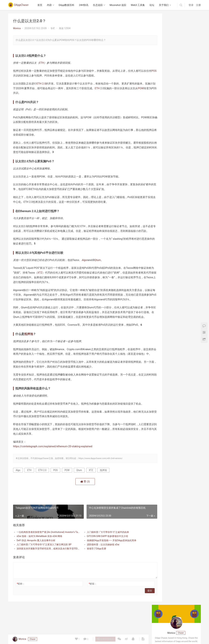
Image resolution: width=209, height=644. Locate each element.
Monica (17, 28)
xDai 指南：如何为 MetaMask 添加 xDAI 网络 (39, 555)
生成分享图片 (105, 639)
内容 (50, 5)
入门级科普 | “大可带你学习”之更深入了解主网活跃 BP (44, 563)
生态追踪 (99, 5)
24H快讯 (85, 5)
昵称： (21, 602)
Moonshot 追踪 (119, 5)
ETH (42, 63)
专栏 (53, 28)
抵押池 (29, 348)
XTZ (50, 277)
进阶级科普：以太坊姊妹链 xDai (96, 563)
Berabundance (164, 158)
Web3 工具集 (139, 5)
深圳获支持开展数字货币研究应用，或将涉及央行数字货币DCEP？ (45, 567)
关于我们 (165, 5)
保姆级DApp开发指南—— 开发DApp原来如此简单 (105, 559)
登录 (191, 5)
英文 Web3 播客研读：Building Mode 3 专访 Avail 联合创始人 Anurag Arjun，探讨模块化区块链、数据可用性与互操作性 (177, 110)
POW (26, 93)
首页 (41, 5)
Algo (84, 265)
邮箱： (86, 602)
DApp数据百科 (68, 5)
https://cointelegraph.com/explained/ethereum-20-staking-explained (53, 465)
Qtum (98, 265)
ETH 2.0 (41, 84)
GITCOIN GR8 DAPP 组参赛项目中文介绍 (101, 555)
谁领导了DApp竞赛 (90, 567)
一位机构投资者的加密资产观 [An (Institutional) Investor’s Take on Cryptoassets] (45, 551)
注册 (198, 5)
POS (23, 76)
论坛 (153, 5)
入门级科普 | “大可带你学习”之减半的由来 (101, 551)
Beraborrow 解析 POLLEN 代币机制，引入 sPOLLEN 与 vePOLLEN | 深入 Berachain (176, 217)
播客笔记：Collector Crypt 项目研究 (174, 133)
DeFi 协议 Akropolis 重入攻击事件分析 (36, 559)
